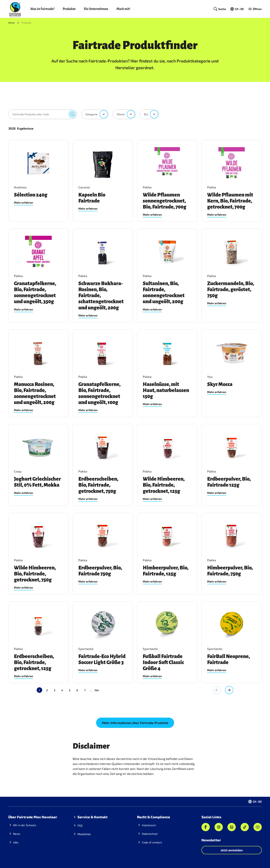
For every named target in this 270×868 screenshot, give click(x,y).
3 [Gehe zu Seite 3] (54, 690)
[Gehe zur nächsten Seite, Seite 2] (229, 690)
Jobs (16, 842)
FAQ (80, 825)
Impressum (149, 825)
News (17, 834)
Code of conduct (152, 842)
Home (11, 23)
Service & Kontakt (93, 817)
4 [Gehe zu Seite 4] (62, 690)
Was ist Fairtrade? (42, 9)
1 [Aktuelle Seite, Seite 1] (39, 690)
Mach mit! (123, 9)
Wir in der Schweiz (25, 825)
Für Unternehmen (96, 9)
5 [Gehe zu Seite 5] (70, 690)
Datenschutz (150, 834)
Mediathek (84, 834)
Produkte (69, 9)
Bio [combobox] (146, 114)
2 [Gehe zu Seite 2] (47, 690)
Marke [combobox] (121, 114)
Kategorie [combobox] (91, 114)
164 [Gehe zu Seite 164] (81, 690)
